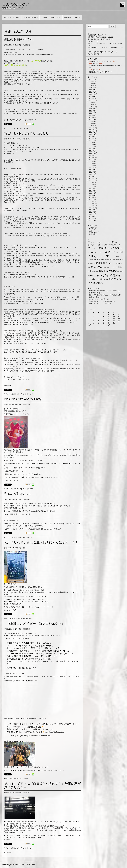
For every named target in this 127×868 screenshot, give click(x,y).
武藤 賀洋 (26, 793)
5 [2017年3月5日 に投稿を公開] (88, 317)
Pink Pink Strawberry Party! (23, 399)
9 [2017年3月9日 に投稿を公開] (108, 317)
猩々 (105, 299)
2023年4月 (93, 90)
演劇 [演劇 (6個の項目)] (91, 276)
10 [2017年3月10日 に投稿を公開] (114, 317)
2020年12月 (93, 107)
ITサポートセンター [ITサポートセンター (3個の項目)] (104, 242)
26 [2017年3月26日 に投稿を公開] (89, 323)
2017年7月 (93, 189)
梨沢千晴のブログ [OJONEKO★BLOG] (101, 37)
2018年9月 (93, 159)
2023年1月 (93, 92)
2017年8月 (93, 187)
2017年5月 (93, 193)
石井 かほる (27, 499)
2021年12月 (93, 100)
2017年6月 (93, 191)
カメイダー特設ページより (14, 673)
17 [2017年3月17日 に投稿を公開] (114, 319)
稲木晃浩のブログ (94, 41)
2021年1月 (93, 105)
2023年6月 (93, 88)
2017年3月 (93, 197)
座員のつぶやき (56, 17)
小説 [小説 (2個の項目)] (116, 263)
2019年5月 (93, 143)
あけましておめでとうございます (102, 61)
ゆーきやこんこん (95, 299)
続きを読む (9, 840)
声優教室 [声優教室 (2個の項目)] (92, 263)
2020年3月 (93, 121)
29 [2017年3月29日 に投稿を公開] (104, 323)
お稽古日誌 (93, 228)
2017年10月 (93, 183)
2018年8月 (93, 161)
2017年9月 (93, 185)
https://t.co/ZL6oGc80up (54, 732)
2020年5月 (93, 117)
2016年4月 (93, 220)
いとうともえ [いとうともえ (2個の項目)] (99, 245)
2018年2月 (93, 174)
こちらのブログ (36, 61)
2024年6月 (93, 84)
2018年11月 (93, 155)
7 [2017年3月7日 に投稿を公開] (98, 317)
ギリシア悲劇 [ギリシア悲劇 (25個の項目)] (96, 248)
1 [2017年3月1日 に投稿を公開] (103, 315)
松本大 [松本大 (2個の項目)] (96, 271)
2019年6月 (93, 140)
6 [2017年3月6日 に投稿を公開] (93, 317)
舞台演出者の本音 (94, 54)
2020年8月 (93, 111)
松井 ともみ (27, 404)
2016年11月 (93, 206)
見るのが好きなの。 (18, 494)
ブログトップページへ (31, 17)
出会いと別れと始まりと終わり (26, 133)
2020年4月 (93, 119)
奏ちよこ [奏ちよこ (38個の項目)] (109, 263)
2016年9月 (93, 210)
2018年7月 (93, 164)
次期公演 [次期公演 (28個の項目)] (114, 271)
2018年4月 (93, 170)
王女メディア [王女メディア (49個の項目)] (103, 275)
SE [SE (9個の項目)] (113, 242)
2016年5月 (93, 218)
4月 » (110, 325)
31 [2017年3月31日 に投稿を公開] (114, 323)
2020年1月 (93, 126)
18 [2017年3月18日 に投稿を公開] (119, 319)
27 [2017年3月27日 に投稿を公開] (94, 323)
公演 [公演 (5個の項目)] (99, 259)
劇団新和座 (26, 45)
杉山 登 (94, 297)
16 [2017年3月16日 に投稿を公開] (109, 319)
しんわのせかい (16, 4)
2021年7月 (93, 103)
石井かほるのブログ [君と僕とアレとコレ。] (102, 52)
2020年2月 (93, 124)
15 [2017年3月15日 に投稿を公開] (104, 319)
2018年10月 (93, 157)
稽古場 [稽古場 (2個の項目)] (106, 279)
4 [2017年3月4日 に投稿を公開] (118, 315)
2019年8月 (93, 136)
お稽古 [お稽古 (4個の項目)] (106, 245)
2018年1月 (93, 176)
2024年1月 (93, 86)
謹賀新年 (95, 63)
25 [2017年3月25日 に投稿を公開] (119, 321)
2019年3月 (93, 147)
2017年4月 (93, 195)
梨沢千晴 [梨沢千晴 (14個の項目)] (103, 271)
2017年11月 (93, 180)
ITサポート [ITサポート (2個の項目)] (93, 242)
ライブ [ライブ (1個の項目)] (118, 252)
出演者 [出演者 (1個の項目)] (103, 260)
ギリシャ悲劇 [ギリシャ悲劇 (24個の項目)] (112, 248)
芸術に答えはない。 (96, 301)
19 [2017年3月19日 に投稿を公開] (89, 321)
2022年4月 (93, 96)
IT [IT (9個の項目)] (89, 242)
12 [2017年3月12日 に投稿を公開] (89, 319)
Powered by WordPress (10, 865)
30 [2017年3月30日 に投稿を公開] (109, 323)
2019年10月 (93, 132)
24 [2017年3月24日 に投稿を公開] (114, 321)
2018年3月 (93, 172)
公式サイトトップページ (12, 17)
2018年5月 (93, 168)
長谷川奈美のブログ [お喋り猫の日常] (100, 39)
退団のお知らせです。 (20, 39)
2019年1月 (93, 151)
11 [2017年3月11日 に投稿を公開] (119, 317)
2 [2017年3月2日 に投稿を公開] (108, 315)
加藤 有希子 (27, 139)
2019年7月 (93, 138)
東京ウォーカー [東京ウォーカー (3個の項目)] (112, 267)
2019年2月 (93, 149)
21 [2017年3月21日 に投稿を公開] (99, 321)
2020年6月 (93, 115)
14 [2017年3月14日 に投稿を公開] (99, 319)
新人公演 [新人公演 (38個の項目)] (96, 267)
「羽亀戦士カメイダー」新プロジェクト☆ (34, 623)
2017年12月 (93, 178)
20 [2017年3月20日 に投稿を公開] (94, 321)
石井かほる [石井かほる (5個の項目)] (95, 279)
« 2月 (89, 325)
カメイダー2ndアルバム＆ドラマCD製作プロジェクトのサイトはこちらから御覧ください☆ (34, 770)
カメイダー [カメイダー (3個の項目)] (118, 245)
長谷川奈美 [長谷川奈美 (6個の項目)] (98, 283)
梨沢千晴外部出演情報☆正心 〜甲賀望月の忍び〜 (106, 291)
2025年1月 (93, 81)
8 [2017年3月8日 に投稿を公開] (103, 317)
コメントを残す (23, 128)
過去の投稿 (8, 852)
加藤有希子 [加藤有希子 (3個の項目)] (109, 259)
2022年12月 (93, 94)
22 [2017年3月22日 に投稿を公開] (104, 321)
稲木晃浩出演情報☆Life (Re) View (100, 72)
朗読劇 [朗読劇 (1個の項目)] (104, 268)
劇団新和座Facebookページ (97, 35)
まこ (24, 548)
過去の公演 (68, 17)
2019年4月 (93, 145)
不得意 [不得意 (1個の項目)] (92, 260)
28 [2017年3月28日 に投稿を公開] (99, 323)
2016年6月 (93, 216)
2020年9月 (93, 109)
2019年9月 (93, 134)
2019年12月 (93, 128)
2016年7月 (93, 214)
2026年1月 (93, 79)
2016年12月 (93, 204)
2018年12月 (93, 153)
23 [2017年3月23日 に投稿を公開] (109, 321)
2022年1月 (93, 98)
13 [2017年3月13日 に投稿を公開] (94, 319)
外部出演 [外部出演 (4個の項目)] (99, 263)
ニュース (44, 17)
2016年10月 (93, 208)
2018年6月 (93, 166)
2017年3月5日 (45, 736)
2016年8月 (93, 212)
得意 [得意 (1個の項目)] (119, 263)
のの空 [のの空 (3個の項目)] (111, 245)
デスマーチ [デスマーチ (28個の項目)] (109, 252)
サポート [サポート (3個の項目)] (98, 252)
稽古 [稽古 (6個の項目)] (102, 279)
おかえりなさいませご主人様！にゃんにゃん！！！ (41, 542)
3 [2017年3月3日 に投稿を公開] (113, 315)
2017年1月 (93, 201)
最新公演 (78, 17)
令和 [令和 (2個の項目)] (95, 259)
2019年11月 (93, 130)
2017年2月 (93, 199)
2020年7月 (93, 113)
